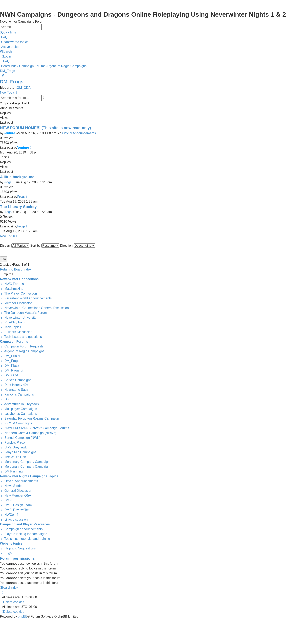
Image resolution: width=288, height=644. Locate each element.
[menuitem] (4, 37)
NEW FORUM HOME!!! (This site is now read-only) (45, 128)
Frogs (7, 182)
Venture (9, 133)
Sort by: (45, 246)
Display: (15, 246)
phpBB (23, 616)
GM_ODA (24, 88)
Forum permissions (17, 558)
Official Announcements (79, 133)
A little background (17, 177)
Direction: (77, 246)
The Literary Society (18, 207)
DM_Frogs (12, 82)
